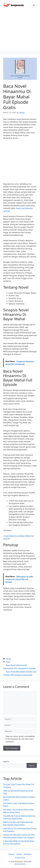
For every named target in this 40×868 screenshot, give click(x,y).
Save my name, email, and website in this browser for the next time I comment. (20, 739)
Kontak (19, 854)
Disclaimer (28, 854)
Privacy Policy (20, 857)
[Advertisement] (20, 31)
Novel (8, 659)
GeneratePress (20, 864)
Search (6, 761)
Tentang (11, 854)
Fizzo (8, 662)
